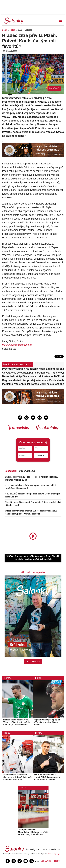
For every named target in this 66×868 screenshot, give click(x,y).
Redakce (57, 861)
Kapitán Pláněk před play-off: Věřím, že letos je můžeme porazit (47, 722)
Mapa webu (46, 861)
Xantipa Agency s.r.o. (55, 854)
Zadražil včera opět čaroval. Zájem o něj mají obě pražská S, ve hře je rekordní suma (16, 722)
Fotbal (13, 30)
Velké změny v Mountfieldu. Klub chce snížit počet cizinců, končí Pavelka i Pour (17, 777)
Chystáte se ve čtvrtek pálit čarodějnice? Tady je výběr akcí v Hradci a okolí (33, 373)
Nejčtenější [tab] (11, 471)
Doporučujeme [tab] (27, 471)
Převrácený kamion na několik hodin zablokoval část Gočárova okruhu (33, 369)
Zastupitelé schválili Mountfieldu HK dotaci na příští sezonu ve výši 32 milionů (33, 832)
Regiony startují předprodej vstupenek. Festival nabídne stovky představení (33, 380)
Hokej (38, 678)
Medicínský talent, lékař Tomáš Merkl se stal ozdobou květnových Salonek (33, 384)
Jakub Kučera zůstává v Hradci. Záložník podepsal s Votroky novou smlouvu (47, 777)
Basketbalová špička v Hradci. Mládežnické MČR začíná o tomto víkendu (33, 376)
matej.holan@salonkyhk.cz (17, 345)
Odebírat (41, 455)
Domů (5, 30)
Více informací (33, 662)
